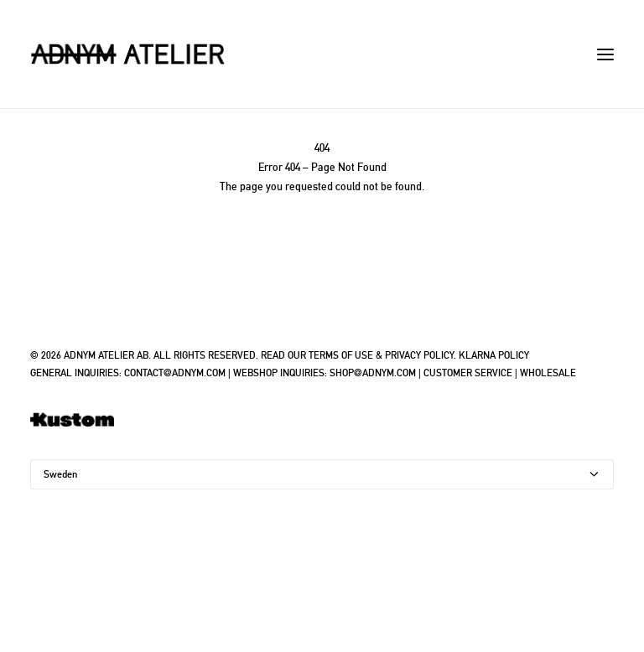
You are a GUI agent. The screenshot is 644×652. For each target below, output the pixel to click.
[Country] (322, 474)
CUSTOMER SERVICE (468, 373)
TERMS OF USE (341, 355)
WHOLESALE (548, 373)
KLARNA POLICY (494, 355)
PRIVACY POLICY (419, 355)
